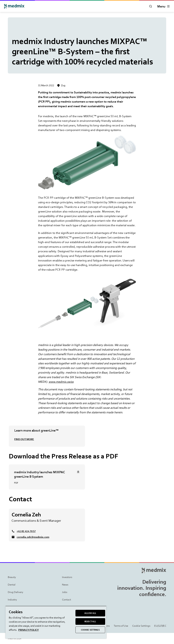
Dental (12, 585)
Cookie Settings (141, 626)
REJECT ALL (90, 621)
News (65, 585)
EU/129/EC (160, 626)
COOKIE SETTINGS (90, 630)
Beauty (12, 577)
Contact (67, 600)
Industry (12, 600)
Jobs (65, 592)
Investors (67, 577)
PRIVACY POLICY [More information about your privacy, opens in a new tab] (29, 630)
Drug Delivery (16, 592)
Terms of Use (121, 626)
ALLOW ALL (90, 613)
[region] (56, 622)
